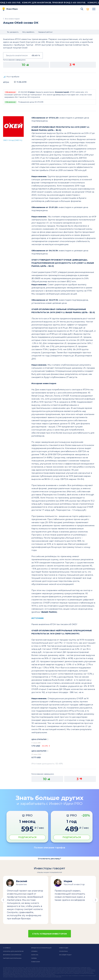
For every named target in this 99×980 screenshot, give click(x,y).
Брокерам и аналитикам (12, 955)
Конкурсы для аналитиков (13, 951)
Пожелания (36, 962)
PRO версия (88, 9)
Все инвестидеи (12, 19)
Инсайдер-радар (65, 955)
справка (34, 951)
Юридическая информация (41, 948)
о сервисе (7, 948)
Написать (35, 955)
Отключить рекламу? (49, 859)
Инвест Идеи (64, 948)
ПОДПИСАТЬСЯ (27, 837)
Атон (6, 82)
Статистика (63, 951)
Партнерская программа (12, 958)
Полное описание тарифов (49, 848)
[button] (4, 900)
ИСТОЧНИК (38, 618)
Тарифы (34, 958)
